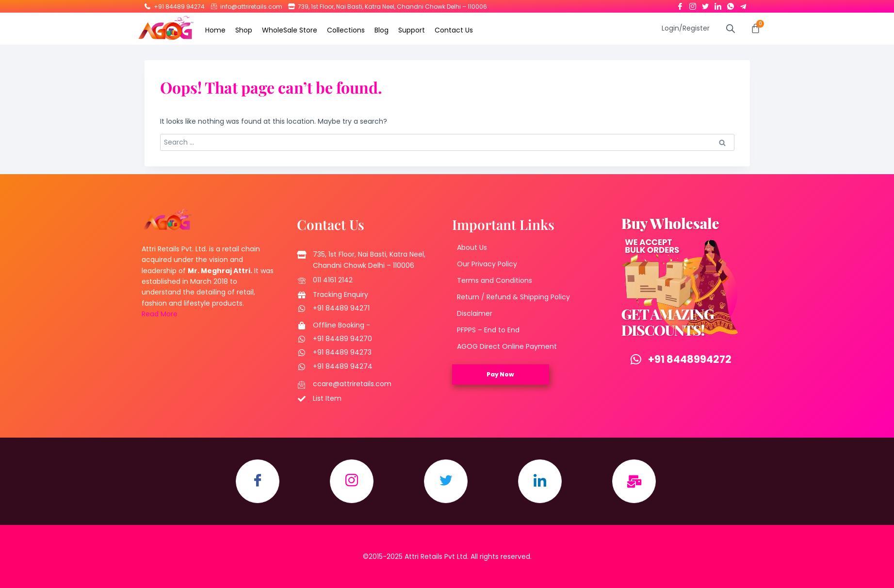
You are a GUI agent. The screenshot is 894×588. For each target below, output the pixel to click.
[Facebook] (680, 4)
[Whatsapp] (731, 4)
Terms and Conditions (495, 280)
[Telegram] (743, 4)
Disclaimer (475, 313)
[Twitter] (705, 4)
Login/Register (686, 28)
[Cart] (756, 28)
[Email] (634, 481)
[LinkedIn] (718, 4)
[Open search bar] (731, 28)
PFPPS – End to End (488, 330)
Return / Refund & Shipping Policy (513, 297)
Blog (382, 30)
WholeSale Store (290, 30)
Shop (244, 30)
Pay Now (500, 374)
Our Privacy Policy (487, 264)
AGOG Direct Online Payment (507, 346)
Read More (160, 314)
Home (215, 30)
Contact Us (454, 30)
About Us (472, 247)
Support (412, 30)
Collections (346, 30)
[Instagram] (693, 4)
